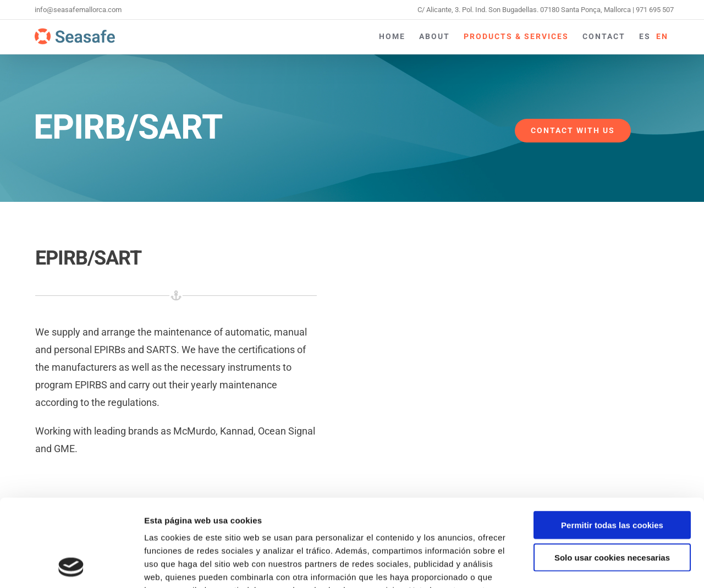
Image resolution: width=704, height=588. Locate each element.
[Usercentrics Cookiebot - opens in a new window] (71, 567)
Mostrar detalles (591, 566)
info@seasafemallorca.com (78, 10)
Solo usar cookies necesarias (612, 476)
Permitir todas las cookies (612, 443)
